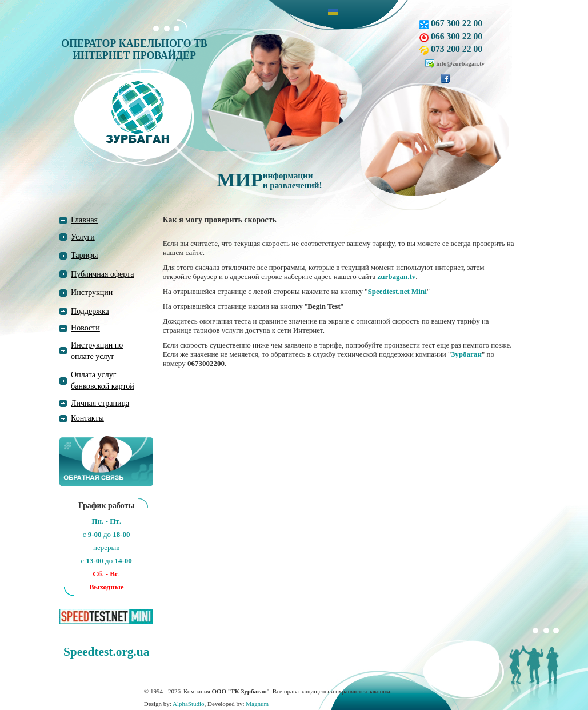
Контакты (87, 418)
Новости (85, 328)
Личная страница (100, 403)
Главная (84, 220)
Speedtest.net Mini (397, 291)
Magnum (257, 704)
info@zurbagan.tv (460, 63)
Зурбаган (466, 354)
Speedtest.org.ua (106, 652)
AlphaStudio (189, 704)
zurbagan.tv (397, 276)
